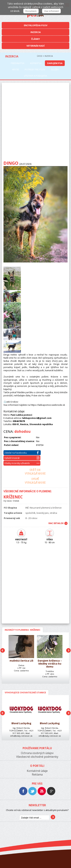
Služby (55, 69)
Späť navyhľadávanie (35, 472)
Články (35, 39)
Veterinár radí (35, 46)
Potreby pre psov (35, 69)
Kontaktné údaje (37, 771)
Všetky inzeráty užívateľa (22, 463)
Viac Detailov (56, 523)
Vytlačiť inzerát (22, 458)
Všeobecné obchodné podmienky (37, 757)
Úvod (40, 56)
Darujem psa (55, 63)
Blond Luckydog (21, 723)
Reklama (37, 775)
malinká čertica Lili (21, 661)
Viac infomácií (51, 11)
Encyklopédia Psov (36, 25)
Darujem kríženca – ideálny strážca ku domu (50, 664)
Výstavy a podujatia (35, 76)
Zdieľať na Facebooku (21, 453)
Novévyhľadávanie (35, 481)
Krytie (16, 69)
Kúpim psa (36, 63)
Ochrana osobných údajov (37, 753)
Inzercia (36, 32)
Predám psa (18, 63)
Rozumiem (31, 11)
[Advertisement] (35, 123)
